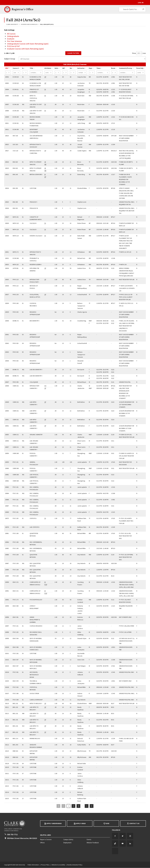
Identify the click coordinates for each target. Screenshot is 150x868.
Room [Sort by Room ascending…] (113, 68)
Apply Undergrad (54, 824)
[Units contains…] (57, 73)
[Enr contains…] (73, 73)
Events (89, 840)
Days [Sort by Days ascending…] (90, 68)
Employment (67, 843)
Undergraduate (13, 36)
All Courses (11, 34)
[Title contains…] (36, 73)
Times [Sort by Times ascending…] (99, 68)
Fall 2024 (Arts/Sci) (47, 24)
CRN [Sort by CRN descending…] (6, 68)
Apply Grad (81, 824)
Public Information (33, 865)
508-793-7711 (12, 835)
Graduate (11, 39)
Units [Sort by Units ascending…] (56, 68)
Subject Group (10, 59)
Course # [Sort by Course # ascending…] (16, 68)
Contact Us (134, 824)
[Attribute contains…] (49, 73)
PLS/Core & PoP (13, 46)
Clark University (12, 24)
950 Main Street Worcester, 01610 (22, 838)
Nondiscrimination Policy (75, 865)
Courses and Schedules (29, 24)
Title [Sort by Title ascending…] (31, 68)
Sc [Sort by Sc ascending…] (23, 68)
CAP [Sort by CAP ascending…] (63, 68)
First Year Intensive (14, 41)
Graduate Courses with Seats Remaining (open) (25, 49)
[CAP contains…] (65, 73)
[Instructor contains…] (82, 73)
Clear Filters (73, 53)
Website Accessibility (58, 865)
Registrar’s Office (22, 9)
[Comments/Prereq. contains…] (127, 73)
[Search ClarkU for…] (132, 9)
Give (108, 824)
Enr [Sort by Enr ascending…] (71, 68)
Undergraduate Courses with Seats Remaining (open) (28, 44)
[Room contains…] (114, 73)
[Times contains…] (103, 73)
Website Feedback (93, 843)
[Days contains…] (92, 73)
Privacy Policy (45, 865)
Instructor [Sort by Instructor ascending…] (81, 68)
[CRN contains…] (8, 73)
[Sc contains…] (25, 73)
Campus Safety (68, 840)
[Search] (143, 9)
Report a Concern (46, 840)
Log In (141, 3)
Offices (42, 843)
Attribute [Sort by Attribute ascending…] (48, 68)
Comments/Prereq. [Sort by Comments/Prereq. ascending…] (126, 68)
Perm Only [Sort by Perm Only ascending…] (140, 68)
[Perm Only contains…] (141, 73)
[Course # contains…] (17, 73)
